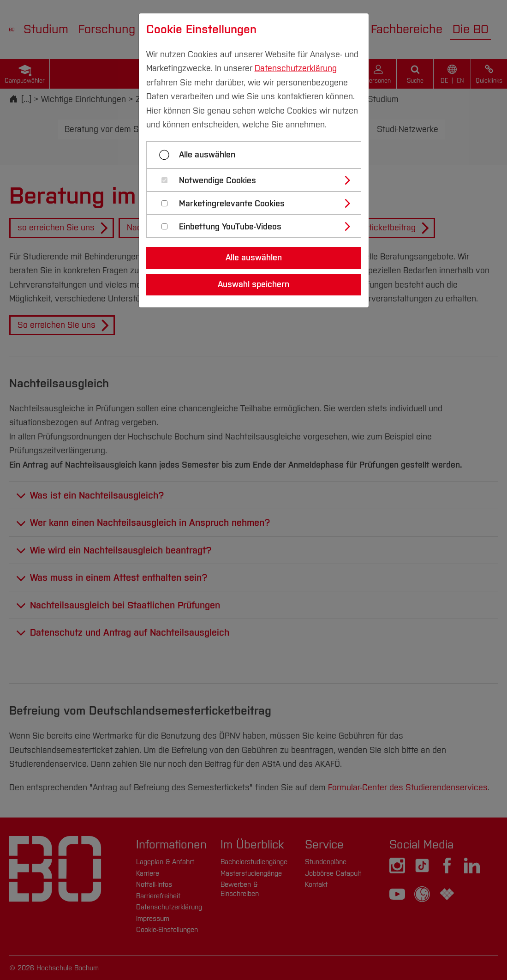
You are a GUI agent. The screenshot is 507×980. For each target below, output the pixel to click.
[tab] (258, 180)
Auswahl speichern (253, 284)
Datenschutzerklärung (296, 68)
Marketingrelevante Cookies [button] (232, 204)
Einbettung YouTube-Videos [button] (230, 227)
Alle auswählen (207, 155)
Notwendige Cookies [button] (218, 181)
